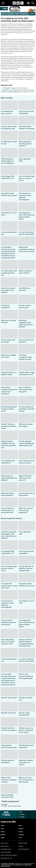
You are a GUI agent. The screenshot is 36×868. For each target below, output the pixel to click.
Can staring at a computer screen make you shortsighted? (25, 197)
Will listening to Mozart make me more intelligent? (8, 161)
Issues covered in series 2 (12, 518)
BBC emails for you (6, 858)
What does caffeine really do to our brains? (26, 763)
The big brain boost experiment (26, 746)
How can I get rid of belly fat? (26, 341)
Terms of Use (5, 843)
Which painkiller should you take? (7, 796)
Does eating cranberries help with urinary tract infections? (9, 391)
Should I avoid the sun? (26, 699)
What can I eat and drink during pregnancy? (26, 510)
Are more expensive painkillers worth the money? (27, 409)
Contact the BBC (6, 852)
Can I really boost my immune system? (27, 462)
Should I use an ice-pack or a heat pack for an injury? (26, 730)
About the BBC (23, 843)
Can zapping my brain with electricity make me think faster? (27, 216)
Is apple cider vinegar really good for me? (27, 373)
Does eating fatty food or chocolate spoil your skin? (8, 642)
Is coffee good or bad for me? (9, 143)
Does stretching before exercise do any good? (26, 390)
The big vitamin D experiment (8, 761)
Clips (17, 14)
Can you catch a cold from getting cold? (9, 127)
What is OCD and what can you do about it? (25, 478)
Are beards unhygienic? (6, 306)
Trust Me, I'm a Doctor (15, 9)
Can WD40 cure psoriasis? (25, 289)
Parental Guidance (24, 849)
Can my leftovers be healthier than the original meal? (26, 568)
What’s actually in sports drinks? (25, 272)
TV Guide (22, 817)
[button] (28, 3)
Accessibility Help (6, 849)
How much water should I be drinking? (27, 127)
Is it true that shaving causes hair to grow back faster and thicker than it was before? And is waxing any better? (8, 252)
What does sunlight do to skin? (8, 356)
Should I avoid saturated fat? (24, 714)
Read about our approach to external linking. (16, 866)
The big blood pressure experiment (9, 746)
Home (4, 14)
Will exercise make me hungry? (26, 425)
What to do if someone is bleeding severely (9, 780)
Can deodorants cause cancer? (7, 112)
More (32, 14)
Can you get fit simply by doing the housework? (8, 622)
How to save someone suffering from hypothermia (26, 676)
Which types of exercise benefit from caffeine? (9, 478)
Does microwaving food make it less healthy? (8, 290)
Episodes (10, 14)
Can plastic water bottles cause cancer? (9, 194)
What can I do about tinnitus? (9, 322)
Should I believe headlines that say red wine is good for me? (9, 444)
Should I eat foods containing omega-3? (9, 729)
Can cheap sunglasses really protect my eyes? (25, 357)
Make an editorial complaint (9, 855)
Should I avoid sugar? (9, 698)
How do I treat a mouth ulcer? (25, 306)
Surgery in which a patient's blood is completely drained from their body (26, 643)
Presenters (24, 14)
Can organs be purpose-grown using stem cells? (9, 586)
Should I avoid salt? (8, 713)
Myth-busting (7, 98)
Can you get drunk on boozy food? (27, 494)
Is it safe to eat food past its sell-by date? (27, 233)
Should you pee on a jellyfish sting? (9, 373)
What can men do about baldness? (8, 494)
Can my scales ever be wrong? (8, 341)
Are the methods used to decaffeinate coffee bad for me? (26, 443)
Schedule (22, 814)
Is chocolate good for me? (9, 233)
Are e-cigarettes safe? (25, 160)
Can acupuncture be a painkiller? (26, 552)
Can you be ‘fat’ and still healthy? (26, 112)
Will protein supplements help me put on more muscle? (27, 249)
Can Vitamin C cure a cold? (9, 214)
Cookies (21, 846)
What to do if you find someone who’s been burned (26, 780)
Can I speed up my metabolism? (8, 462)
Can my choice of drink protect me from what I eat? (7, 510)
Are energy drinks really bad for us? (8, 177)
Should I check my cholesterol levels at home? (9, 426)
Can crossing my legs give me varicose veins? (27, 178)
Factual (4, 806)
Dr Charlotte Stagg (9, 88)
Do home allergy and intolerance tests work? (9, 409)
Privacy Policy (5, 846)
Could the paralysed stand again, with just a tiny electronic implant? (9, 535)
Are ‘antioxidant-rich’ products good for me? (9, 273)
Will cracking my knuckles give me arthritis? (25, 144)
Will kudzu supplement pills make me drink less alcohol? (26, 324)
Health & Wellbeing (15, 806)
